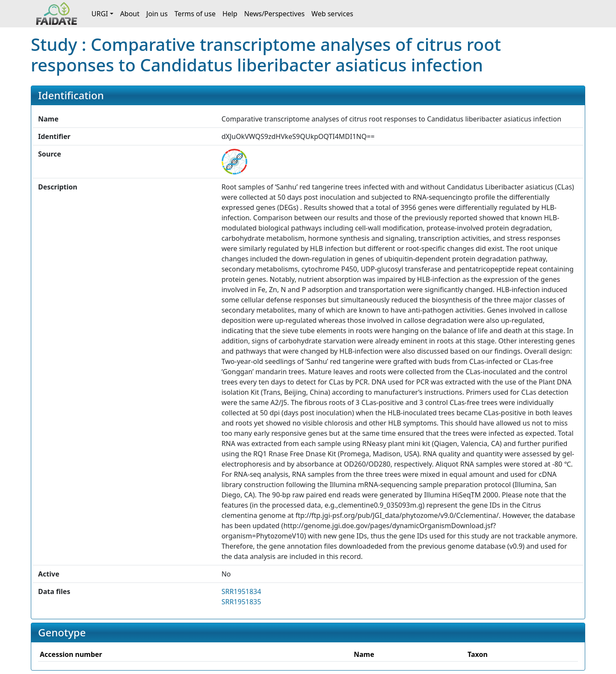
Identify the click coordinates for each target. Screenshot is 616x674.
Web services (332, 14)
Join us (157, 14)
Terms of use (195, 14)
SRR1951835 (241, 602)
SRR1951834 (241, 591)
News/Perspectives (274, 14)
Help (230, 14)
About (130, 14)
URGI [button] (100, 14)
